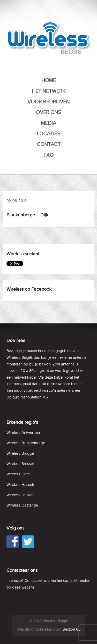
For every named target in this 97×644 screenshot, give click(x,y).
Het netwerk (49, 91)
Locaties (48, 134)
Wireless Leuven (20, 495)
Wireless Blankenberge (26, 443)
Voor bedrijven (48, 102)
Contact (49, 144)
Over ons (48, 112)
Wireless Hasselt (20, 485)
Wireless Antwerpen (23, 433)
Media (48, 123)
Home (49, 80)
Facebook (13, 542)
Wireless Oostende (22, 505)
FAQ (48, 155)
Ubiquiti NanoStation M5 (27, 397)
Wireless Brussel (20, 464)
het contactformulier (73, 581)
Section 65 (72, 629)
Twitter (28, 542)
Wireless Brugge (20, 454)
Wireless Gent (18, 474)
